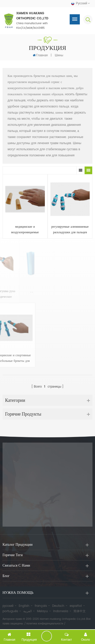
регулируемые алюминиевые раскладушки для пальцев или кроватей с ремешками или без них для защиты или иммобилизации (70, 230)
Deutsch (58, 606)
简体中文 (80, 611)
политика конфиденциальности (45, 624)
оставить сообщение (47, 636)
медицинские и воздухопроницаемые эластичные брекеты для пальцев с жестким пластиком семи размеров (25, 230)
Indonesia (61, 611)
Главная (40, 55)
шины (59, 55)
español (76, 606)
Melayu (42, 611)
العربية (27, 611)
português (10, 611)
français (41, 606)
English (24, 606)
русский (8, 606)
